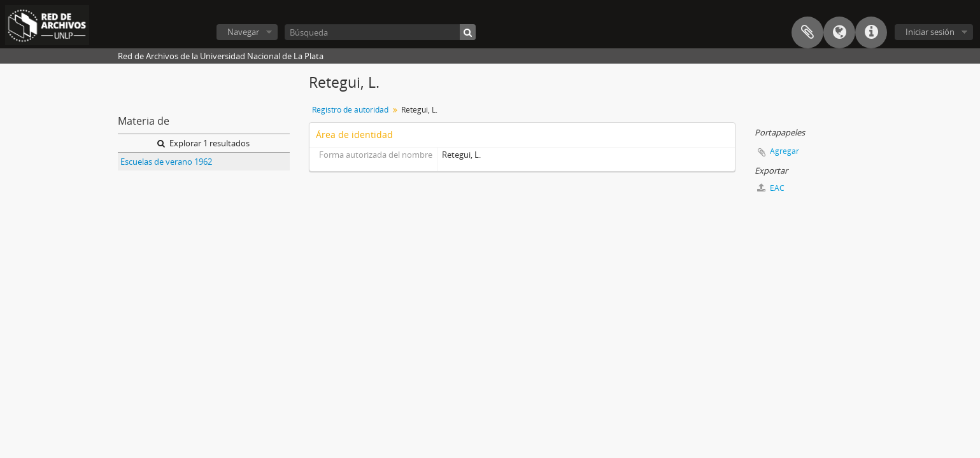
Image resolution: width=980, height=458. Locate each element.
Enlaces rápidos (871, 32)
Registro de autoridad (350, 110)
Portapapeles (807, 32)
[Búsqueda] (380, 32)
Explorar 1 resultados (203, 143)
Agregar (785, 151)
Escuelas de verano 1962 (166, 162)
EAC (771, 188)
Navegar (243, 32)
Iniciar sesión (930, 32)
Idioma (839, 32)
